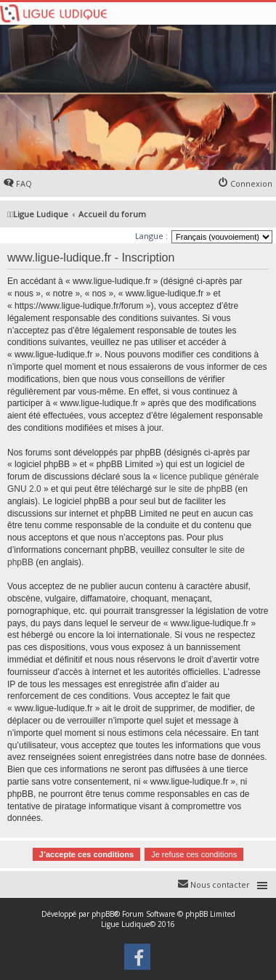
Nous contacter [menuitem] (220, 884)
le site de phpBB (201, 489)
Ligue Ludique (125, 924)
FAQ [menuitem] (24, 183)
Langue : (151, 236)
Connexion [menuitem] (251, 183)
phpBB (103, 914)
